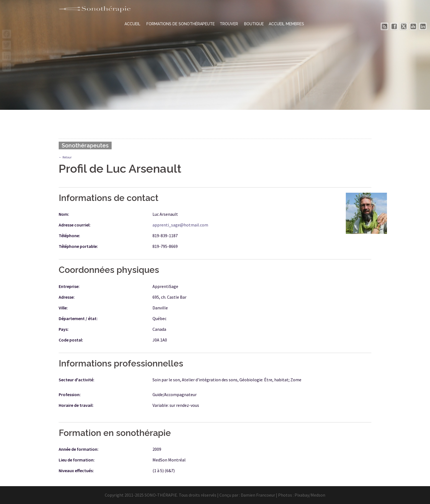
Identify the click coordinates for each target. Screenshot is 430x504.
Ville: (63, 308)
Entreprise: (69, 286)
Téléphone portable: (78, 246)
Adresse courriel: (75, 225)
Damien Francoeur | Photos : (268, 495)
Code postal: (71, 340)
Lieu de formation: (77, 460)
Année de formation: (79, 449)
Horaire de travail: (76, 405)
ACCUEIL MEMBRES (286, 24)
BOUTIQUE (254, 24)
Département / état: (78, 318)
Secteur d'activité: (77, 380)
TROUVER (229, 24)
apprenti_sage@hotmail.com (180, 225)
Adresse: (67, 297)
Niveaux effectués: (76, 471)
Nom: (64, 214)
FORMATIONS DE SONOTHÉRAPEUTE (181, 24)
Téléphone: (69, 236)
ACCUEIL (133, 24)
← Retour (65, 157)
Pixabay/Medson (310, 495)
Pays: (64, 329)
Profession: (70, 394)
